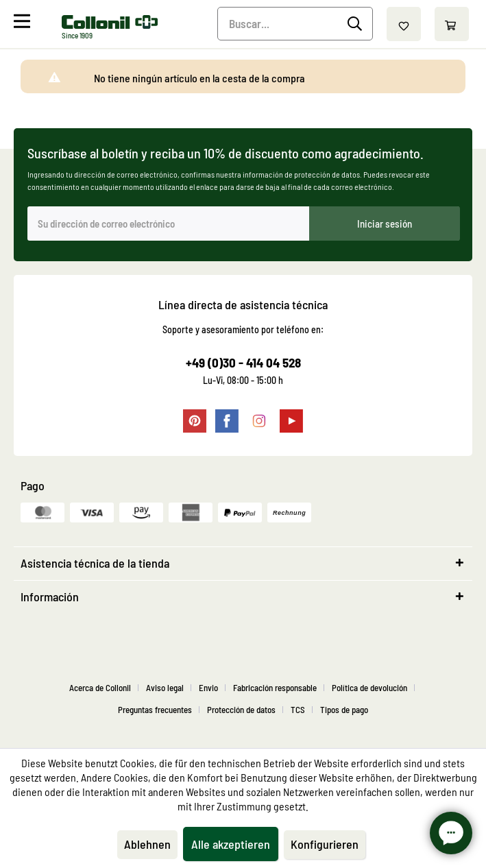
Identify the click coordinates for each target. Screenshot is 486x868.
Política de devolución (369, 688)
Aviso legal (165, 688)
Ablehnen (147, 844)
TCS (298, 710)
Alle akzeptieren (231, 844)
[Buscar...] (295, 24)
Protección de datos (241, 710)
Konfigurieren (325, 844)
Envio (208, 688)
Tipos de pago (344, 710)
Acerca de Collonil (100, 688)
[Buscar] (357, 24)
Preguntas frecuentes (155, 710)
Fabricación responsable (275, 688)
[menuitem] (36, 24)
